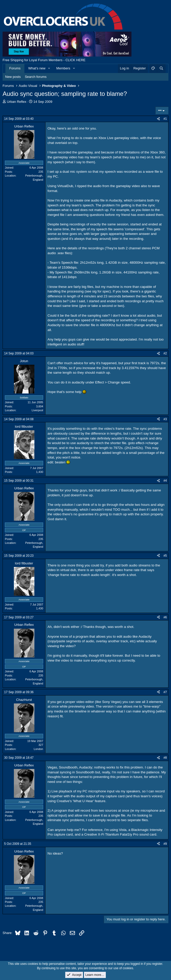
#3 (165, 419)
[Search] (161, 68)
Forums (15, 68)
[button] (49, 68)
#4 (165, 481)
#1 (165, 119)
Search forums (36, 77)
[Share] (158, 119)
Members (63, 68)
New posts (13, 77)
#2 (165, 353)
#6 (165, 617)
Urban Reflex (17, 102)
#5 (165, 556)
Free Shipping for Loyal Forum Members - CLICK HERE (44, 60)
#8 (165, 758)
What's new (37, 68)
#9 (165, 844)
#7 (165, 692)
